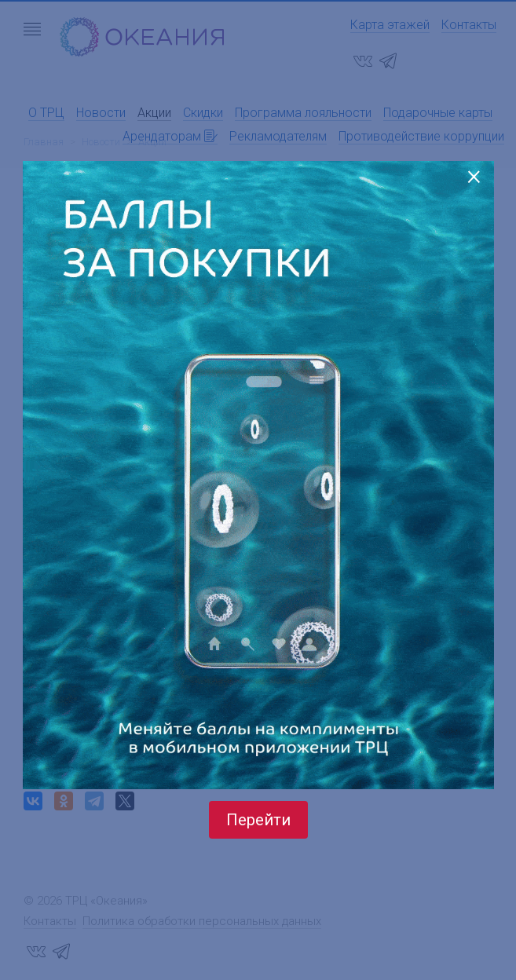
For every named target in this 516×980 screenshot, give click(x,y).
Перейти (258, 820)
